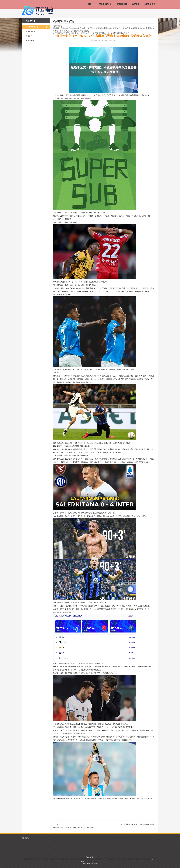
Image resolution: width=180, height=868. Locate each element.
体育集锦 (136, 4)
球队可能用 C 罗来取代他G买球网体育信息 (139, 824)
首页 (89, 4)
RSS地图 (88, 861)
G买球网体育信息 (105, 4)
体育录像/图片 (150, 4)
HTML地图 (95, 861)
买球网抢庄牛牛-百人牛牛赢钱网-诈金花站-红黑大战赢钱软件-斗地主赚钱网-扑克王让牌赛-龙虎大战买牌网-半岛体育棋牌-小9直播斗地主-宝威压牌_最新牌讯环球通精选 (103, 30)
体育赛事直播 (122, 4)
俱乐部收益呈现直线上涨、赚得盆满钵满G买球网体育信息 (74, 828)
